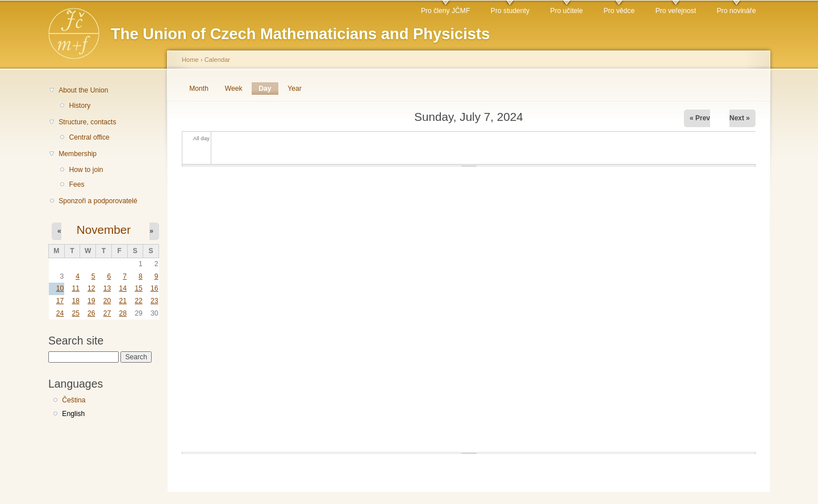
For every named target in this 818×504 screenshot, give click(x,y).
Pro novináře (736, 11)
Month (199, 89)
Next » (740, 118)
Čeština (74, 400)
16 (155, 288)
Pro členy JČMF (445, 11)
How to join (86, 170)
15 (139, 288)
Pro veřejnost (676, 11)
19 (91, 301)
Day (268, 89)
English (73, 414)
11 (76, 288)
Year (295, 89)
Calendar (217, 60)
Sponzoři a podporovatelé (98, 201)
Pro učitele (567, 11)
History (80, 106)
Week (234, 89)
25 (76, 313)
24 (60, 313)
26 (91, 313)
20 (107, 301)
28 (123, 313)
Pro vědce (619, 11)
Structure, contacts (87, 122)
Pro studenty (510, 11)
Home (190, 60)
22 (139, 301)
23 (155, 301)
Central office (89, 137)
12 (91, 288)
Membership (78, 154)
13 (107, 288)
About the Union (83, 90)
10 (60, 288)
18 (76, 301)
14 (123, 288)
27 (107, 313)
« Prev (700, 118)
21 (123, 301)
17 (60, 301)
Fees (76, 184)
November (104, 230)
